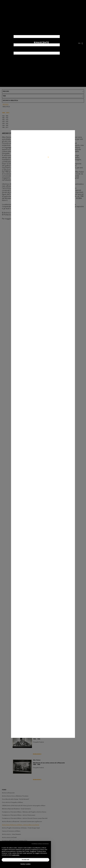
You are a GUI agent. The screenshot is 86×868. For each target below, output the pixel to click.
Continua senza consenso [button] (40, 844)
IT (82, 43)
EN (79, 43)
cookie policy (16, 855)
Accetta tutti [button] (25, 860)
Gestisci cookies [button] (26, 864)
